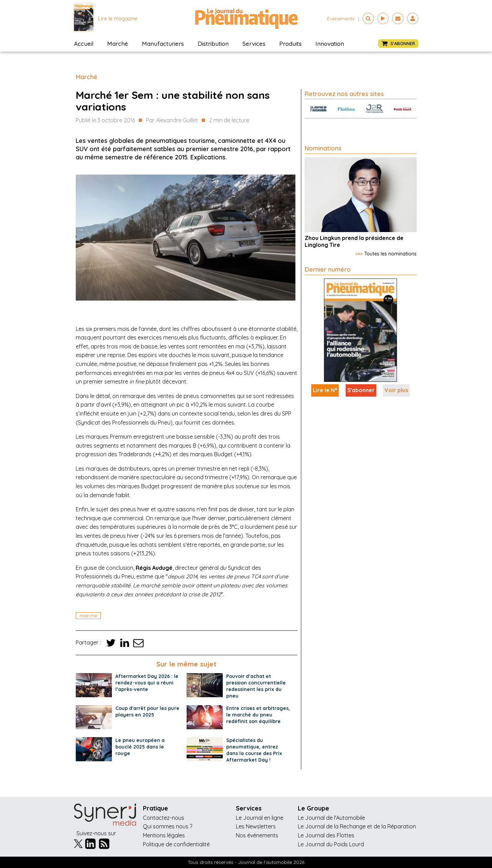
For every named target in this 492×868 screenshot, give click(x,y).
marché (88, 616)
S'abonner (361, 390)
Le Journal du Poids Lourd (331, 844)
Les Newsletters (256, 826)
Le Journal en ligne (260, 818)
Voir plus (396, 390)
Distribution (213, 44)
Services (254, 44)
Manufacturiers (163, 44)
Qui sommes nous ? (168, 826)
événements (341, 19)
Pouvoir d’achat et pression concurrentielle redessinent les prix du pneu (256, 686)
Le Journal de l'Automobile (331, 818)
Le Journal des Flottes (326, 835)
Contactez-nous (164, 818)
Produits (290, 44)
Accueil (84, 44)
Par (172, 121)
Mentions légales (164, 835)
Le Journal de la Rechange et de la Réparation (357, 826)
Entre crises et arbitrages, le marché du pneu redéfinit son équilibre (258, 715)
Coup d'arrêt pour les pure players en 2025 (147, 712)
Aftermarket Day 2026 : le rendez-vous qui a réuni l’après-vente (147, 683)
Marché (118, 44)
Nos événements (257, 835)
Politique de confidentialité (176, 844)
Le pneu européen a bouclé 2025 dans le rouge (140, 747)
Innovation (330, 44)
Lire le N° (325, 390)
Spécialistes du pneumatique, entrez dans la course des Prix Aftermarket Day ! (254, 750)
